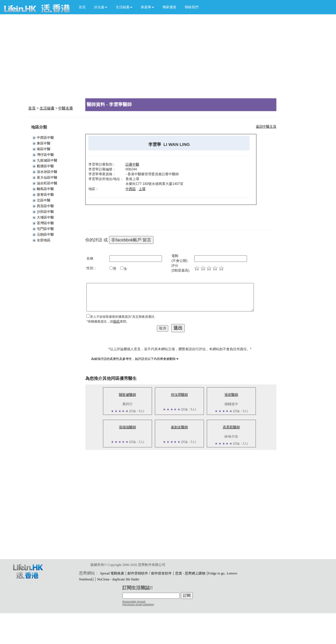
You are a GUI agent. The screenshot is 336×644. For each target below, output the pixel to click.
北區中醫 (44, 200)
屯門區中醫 (45, 229)
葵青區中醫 (45, 195)
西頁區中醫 (45, 206)
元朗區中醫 (45, 235)
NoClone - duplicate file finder (118, 579)
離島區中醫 (45, 189)
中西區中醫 (45, 138)
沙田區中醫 (45, 212)
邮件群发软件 (161, 573)
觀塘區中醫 (45, 166)
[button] (101, 7)
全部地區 (44, 240)
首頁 (82, 7)
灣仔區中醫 (45, 155)
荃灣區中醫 (45, 223)
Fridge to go (216, 573)
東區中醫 (44, 143)
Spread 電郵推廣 (112, 573)
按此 (116, 321)
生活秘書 (47, 108)
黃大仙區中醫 (47, 178)
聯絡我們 (192, 7)
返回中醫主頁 (266, 127)
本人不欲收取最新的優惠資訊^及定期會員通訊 (122, 317)
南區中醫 (44, 149)
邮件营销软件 (138, 573)
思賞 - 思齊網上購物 (190, 573)
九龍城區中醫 (47, 160)
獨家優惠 (169, 7)
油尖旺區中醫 (47, 183)
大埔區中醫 (45, 217)
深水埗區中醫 (47, 172)
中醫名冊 (66, 108)
